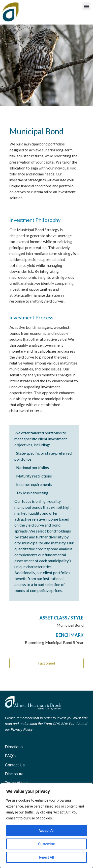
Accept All (47, 831)
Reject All (46, 857)
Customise (46, 844)
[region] (46, 826)
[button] (86, 6)
